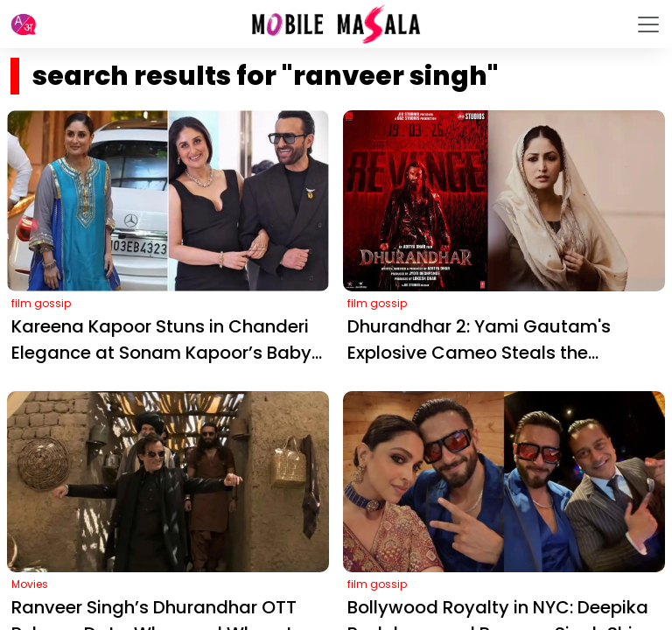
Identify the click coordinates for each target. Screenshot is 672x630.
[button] (24, 24)
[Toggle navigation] (648, 24)
